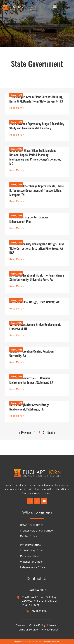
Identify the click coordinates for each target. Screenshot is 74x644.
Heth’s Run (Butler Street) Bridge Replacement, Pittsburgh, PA (29, 407)
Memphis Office (30, 556)
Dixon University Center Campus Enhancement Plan (29, 219)
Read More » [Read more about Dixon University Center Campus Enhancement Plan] (17, 228)
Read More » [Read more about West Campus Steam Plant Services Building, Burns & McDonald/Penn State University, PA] (17, 108)
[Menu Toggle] (55, 7)
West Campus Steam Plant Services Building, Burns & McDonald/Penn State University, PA (36, 99)
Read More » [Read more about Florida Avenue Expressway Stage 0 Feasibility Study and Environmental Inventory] (17, 135)
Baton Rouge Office (32, 525)
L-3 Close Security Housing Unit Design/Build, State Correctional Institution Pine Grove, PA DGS (37, 248)
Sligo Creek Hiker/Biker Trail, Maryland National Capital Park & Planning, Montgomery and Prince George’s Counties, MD (35, 157)
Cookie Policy (37, 625)
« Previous (25, 433)
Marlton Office (29, 536)
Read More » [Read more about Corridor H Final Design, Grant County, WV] (17, 308)
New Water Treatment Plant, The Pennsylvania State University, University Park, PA (37, 277)
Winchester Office (31, 561)
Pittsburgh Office (30, 545)
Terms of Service (28, 629)
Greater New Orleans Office (36, 530)
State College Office (32, 550)
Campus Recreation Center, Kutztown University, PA (31, 353)
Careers (21, 625)
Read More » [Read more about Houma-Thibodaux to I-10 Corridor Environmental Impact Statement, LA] (17, 389)
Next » (51, 433)
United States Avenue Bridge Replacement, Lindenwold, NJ (35, 327)
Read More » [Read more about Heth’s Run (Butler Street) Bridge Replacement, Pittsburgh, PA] (17, 416)
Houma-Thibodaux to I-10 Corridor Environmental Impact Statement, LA (31, 380)
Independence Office (33, 567)
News (53, 625)
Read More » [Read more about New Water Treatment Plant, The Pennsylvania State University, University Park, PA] (17, 286)
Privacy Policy (50, 629)
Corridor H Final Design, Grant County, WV (35, 302)
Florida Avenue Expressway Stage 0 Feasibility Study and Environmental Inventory (37, 126)
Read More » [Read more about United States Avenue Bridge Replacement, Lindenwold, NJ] (17, 335)
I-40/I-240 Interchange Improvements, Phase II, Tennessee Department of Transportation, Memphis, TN (37, 190)
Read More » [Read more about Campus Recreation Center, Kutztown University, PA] (17, 362)
